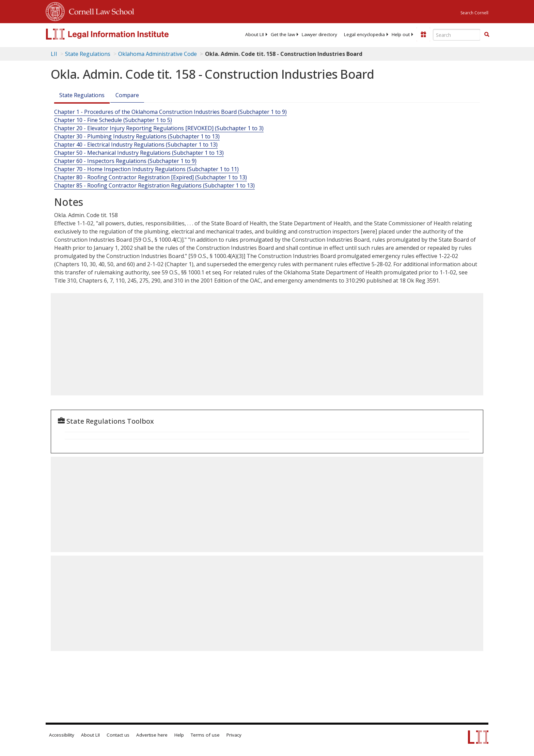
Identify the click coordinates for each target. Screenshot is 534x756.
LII (54, 54)
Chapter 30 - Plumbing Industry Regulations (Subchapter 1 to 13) (137, 136)
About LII (255, 34)
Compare (127, 95)
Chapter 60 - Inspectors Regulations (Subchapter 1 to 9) (125, 161)
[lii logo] (122, 34)
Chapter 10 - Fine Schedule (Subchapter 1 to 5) (113, 120)
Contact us (118, 735)
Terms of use (205, 735)
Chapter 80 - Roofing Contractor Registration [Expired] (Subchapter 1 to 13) (151, 177)
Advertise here (152, 735)
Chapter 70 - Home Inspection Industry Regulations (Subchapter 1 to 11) (146, 169)
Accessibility (62, 735)
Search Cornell (474, 13)
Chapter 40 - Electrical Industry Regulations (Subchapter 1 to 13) (136, 145)
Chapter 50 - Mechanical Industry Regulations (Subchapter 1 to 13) (139, 153)
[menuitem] (255, 34)
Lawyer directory (319, 34)
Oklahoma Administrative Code (158, 54)
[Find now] (487, 35)
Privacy (234, 735)
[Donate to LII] (423, 34)
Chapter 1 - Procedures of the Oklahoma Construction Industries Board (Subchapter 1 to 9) (170, 112)
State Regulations (88, 54)
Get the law (283, 34)
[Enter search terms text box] (457, 35)
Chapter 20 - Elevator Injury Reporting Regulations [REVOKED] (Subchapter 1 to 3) (159, 128)
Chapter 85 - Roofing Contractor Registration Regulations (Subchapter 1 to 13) (154, 185)
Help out (401, 34)
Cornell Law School (99, 11)
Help (179, 735)
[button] (487, 34)
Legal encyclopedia (364, 34)
